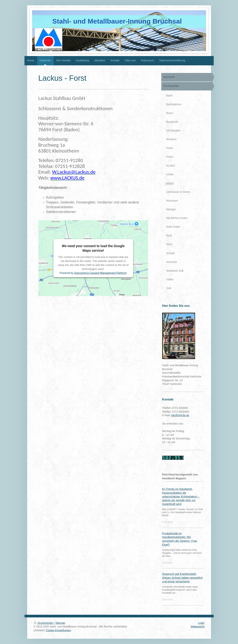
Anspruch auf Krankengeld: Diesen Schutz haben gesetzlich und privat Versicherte (182, 578)
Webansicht (198, 627)
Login (201, 623)
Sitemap (60, 623)
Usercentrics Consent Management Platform (100, 273)
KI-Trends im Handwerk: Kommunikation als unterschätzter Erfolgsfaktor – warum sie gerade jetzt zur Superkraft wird (181, 496)
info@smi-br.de (180, 415)
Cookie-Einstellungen (59, 630)
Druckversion (44, 623)
